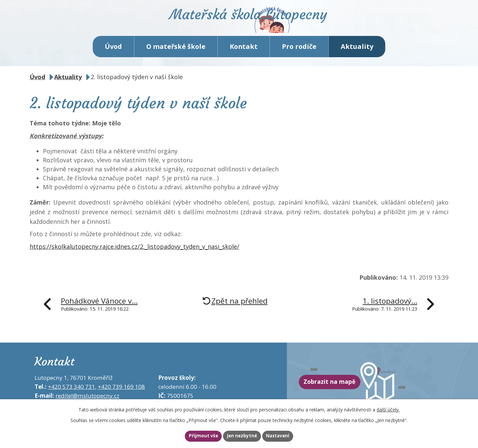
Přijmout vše (194, 436)
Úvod (113, 56)
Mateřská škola (267, 25)
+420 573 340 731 (71, 397)
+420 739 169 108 (121, 397)
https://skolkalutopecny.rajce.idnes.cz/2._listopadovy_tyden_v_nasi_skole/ (134, 256)
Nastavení (287, 436)
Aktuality (357, 56)
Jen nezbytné (242, 436)
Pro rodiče (299, 56)
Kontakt (244, 56)
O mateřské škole (176, 56)
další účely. (388, 408)
